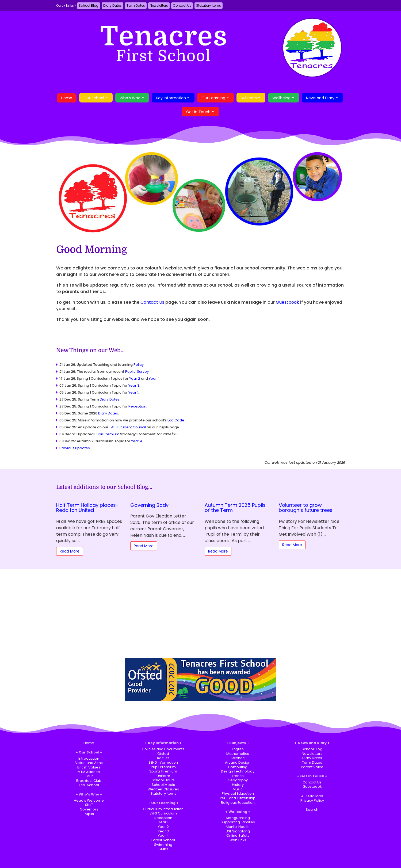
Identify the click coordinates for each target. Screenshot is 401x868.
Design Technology (238, 771)
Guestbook (287, 302)
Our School (94, 98)
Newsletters (159, 5)
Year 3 (134, 385)
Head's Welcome (89, 800)
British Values (89, 767)
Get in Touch (198, 112)
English (238, 749)
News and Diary (320, 98)
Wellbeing (281, 98)
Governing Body (149, 505)
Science (238, 758)
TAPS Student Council (127, 427)
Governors (89, 809)
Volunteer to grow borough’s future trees (306, 508)
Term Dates (136, 5)
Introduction (89, 758)
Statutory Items (209, 5)
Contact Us (182, 5)
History (238, 785)
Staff (89, 805)
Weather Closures (163, 789)
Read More (70, 551)
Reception (137, 406)
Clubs (163, 849)
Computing (238, 767)
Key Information (171, 98)
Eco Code (176, 420)
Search (312, 810)
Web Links (238, 840)
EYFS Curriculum (163, 813)
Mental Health (238, 827)
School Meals (163, 785)
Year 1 (133, 392)
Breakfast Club (89, 781)
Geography (238, 780)
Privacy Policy (312, 800)
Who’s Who (130, 98)
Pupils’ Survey (137, 372)
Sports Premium (163, 771)
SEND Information (163, 762)
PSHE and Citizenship (238, 798)
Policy (139, 365)
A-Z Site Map (312, 796)
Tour (89, 776)
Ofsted (163, 754)
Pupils (89, 814)
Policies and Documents (163, 749)
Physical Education (238, 793)
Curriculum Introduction (163, 809)
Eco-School (89, 785)
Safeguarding (238, 818)
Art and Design (238, 762)
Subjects (249, 98)
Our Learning (213, 98)
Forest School (163, 840)
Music (238, 789)
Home (67, 98)
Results (163, 758)
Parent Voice (312, 767)
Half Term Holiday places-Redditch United (87, 508)
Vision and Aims (89, 763)
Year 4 (154, 378)
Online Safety (238, 835)
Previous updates (75, 448)
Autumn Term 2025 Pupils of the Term (235, 508)
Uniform (163, 776)
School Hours (163, 780)
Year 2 (135, 378)
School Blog (89, 5)
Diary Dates (112, 5)
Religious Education (238, 803)
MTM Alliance (89, 772)
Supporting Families (238, 822)
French (238, 776)
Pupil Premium (107, 434)
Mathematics (238, 754)
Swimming (163, 845)
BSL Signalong (238, 831)
